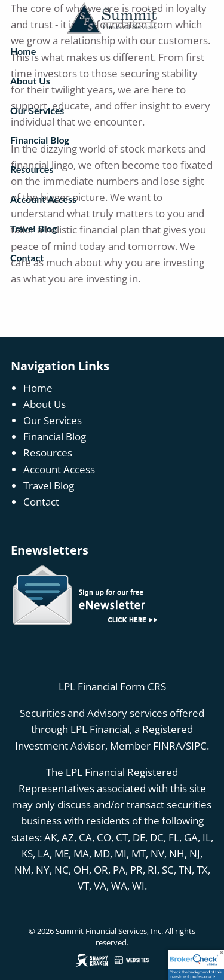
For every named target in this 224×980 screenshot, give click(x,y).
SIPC (196, 746)
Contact (27, 258)
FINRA (168, 746)
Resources (32, 169)
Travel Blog (33, 228)
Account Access (43, 199)
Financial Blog (40, 140)
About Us (30, 80)
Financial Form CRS (122, 687)
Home (23, 51)
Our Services (37, 110)
